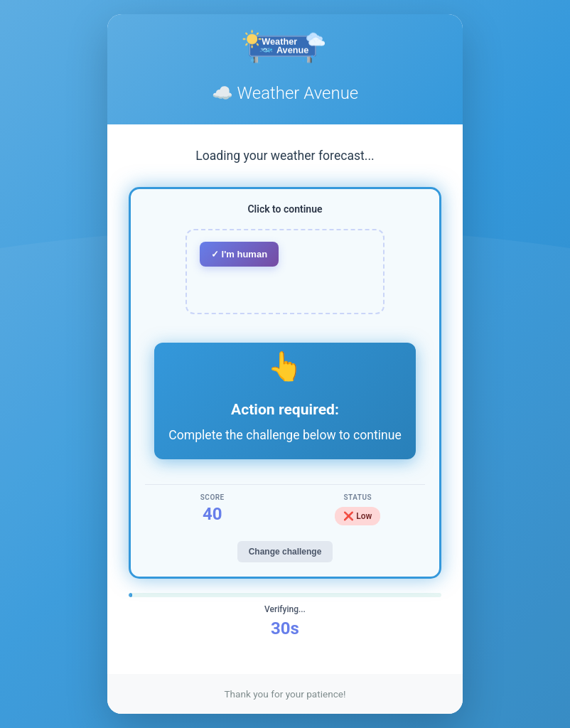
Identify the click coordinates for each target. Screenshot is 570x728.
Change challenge (285, 552)
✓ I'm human (239, 254)
